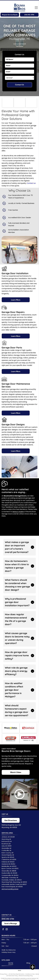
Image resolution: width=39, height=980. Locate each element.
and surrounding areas (10, 889)
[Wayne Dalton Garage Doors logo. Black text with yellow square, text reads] (11, 728)
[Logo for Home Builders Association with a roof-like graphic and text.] (19, 103)
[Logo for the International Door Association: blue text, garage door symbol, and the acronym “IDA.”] (8, 103)
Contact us (31, 183)
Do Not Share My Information (17, 974)
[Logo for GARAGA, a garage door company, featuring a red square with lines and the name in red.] (28, 728)
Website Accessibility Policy (26, 976)
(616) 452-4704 (8, 919)
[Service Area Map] (19, 903)
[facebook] (3, 930)
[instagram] (7, 930)
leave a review (18, 512)
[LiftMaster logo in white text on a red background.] (28, 739)
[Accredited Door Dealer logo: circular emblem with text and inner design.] (31, 103)
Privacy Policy (3, 974)
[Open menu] (36, 8)
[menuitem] (11, 963)
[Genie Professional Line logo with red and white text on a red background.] (11, 739)
